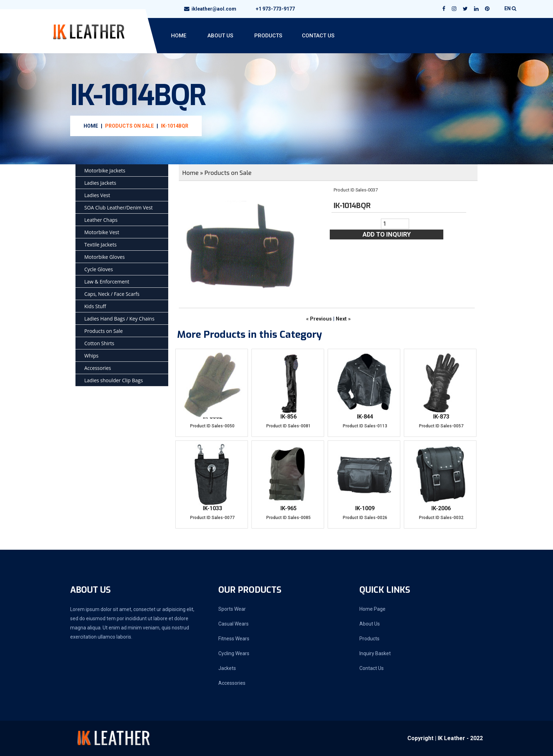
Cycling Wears (234, 653)
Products (268, 36)
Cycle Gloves (99, 269)
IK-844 (365, 417)
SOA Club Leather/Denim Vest (119, 208)
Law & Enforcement (107, 282)
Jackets (227, 668)
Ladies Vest (97, 195)
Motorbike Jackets (105, 170)
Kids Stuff (95, 306)
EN (510, 8)
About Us (220, 36)
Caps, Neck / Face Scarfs (112, 294)
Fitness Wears (234, 639)
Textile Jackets (101, 245)
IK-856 (288, 417)
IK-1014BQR (175, 126)
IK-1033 (212, 508)
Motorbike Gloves (105, 257)
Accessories (98, 368)
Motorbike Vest (102, 232)
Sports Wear (232, 609)
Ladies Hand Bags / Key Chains (119, 319)
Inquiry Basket (375, 653)
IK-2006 (441, 508)
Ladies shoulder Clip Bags (114, 380)
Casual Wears (233, 624)
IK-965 (288, 508)
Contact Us (318, 36)
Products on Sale (129, 126)
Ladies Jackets (100, 183)
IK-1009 (365, 508)
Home (179, 36)
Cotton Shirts (99, 343)
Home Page (372, 609)
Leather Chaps (101, 220)
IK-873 (441, 417)
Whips (91, 356)
